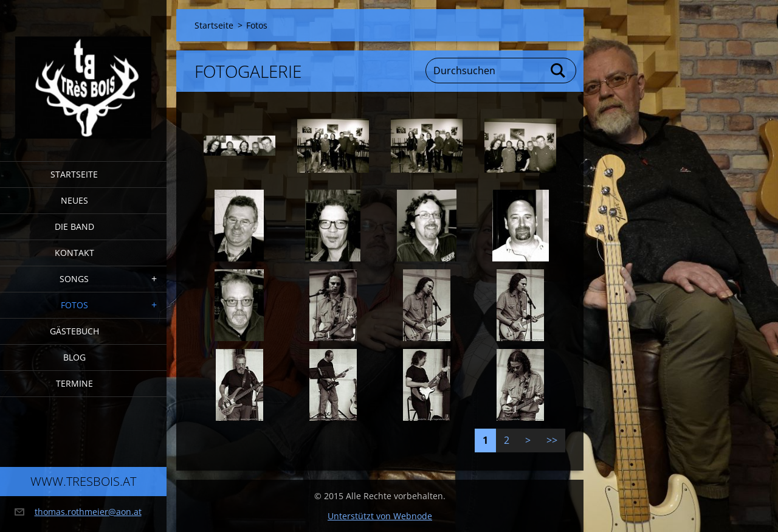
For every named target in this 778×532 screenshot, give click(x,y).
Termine (74, 383)
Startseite (74, 174)
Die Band (74, 226)
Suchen (559, 71)
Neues (74, 200)
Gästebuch (74, 331)
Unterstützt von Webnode (380, 516)
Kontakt (74, 253)
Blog (74, 357)
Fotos (74, 305)
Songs (74, 279)
